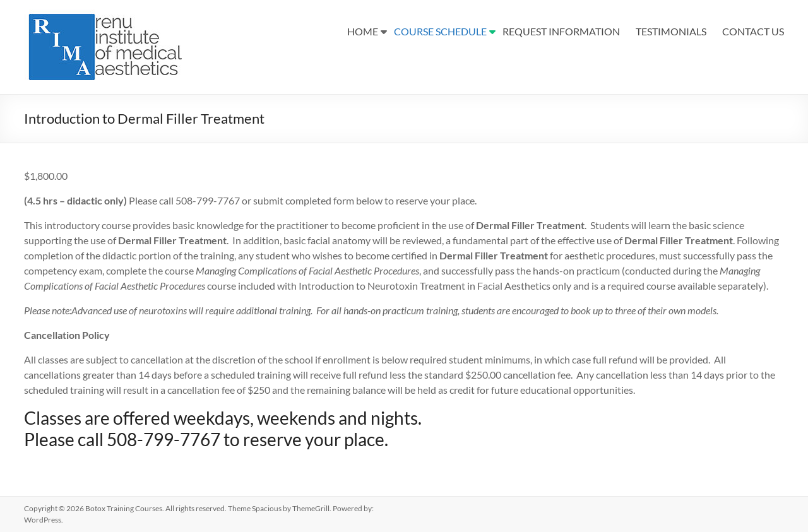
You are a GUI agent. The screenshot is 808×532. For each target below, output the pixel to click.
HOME (363, 31)
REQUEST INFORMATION (561, 31)
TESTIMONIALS (671, 31)
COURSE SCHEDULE (440, 31)
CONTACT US (753, 31)
